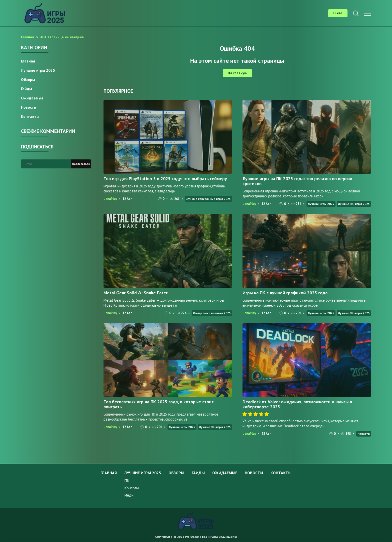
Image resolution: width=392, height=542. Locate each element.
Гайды (26, 89)
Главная (28, 61)
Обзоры (28, 79)
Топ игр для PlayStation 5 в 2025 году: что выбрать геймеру (165, 179)
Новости (364, 434)
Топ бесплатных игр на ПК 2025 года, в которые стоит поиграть (159, 404)
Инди (129, 495)
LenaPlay (110, 199)
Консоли (131, 488)
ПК (127, 481)
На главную (237, 73)
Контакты (30, 116)
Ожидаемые (32, 98)
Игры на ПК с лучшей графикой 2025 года (285, 293)
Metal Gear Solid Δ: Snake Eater (135, 293)
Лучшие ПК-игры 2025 (354, 204)
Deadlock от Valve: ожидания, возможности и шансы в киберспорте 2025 (297, 404)
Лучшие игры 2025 (321, 204)
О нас (338, 13)
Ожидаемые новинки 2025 (212, 313)
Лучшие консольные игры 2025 (208, 199)
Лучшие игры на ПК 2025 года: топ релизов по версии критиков (297, 181)
